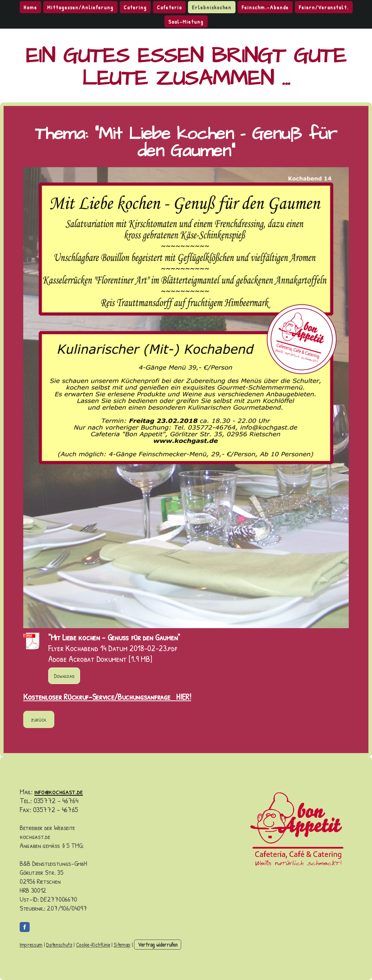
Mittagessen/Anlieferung (80, 7)
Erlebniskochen (212, 7)
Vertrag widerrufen (158, 945)
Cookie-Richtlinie (93, 945)
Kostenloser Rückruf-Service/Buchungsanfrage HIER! (107, 697)
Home (30, 7)
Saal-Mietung (186, 22)
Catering (135, 7)
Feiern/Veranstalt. (324, 7)
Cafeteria (169, 7)
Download (64, 676)
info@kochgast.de (59, 791)
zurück (39, 719)
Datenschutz (59, 945)
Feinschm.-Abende (265, 7)
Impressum (31, 945)
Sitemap (122, 945)
